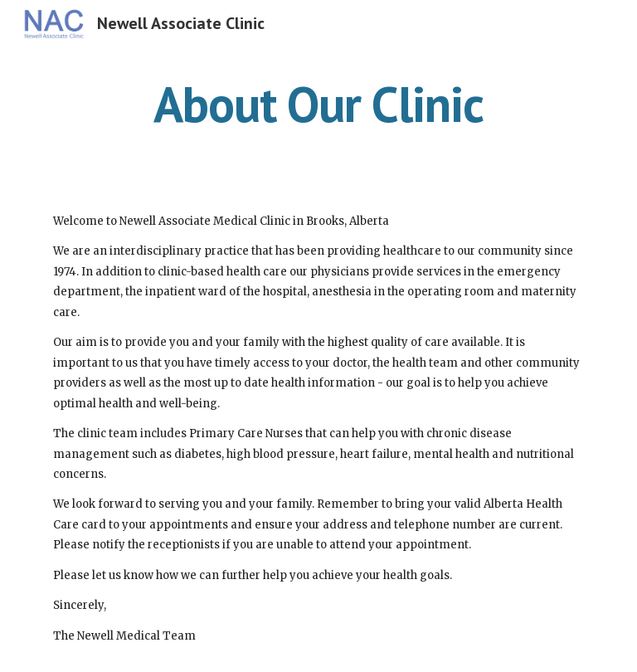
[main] (318, 104)
